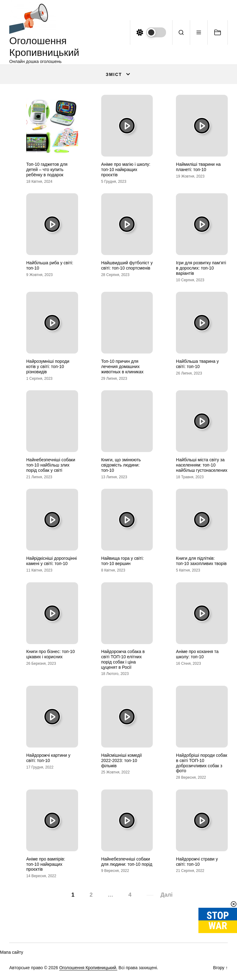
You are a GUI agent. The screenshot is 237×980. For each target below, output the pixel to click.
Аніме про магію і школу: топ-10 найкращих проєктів (126, 170)
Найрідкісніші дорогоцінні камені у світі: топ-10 (52, 561)
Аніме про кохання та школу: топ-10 (197, 654)
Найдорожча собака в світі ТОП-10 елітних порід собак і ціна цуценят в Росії (123, 659)
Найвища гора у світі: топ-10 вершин (123, 561)
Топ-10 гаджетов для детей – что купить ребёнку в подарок (47, 170)
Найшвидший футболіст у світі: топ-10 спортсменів (127, 265)
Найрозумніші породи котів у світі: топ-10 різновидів (48, 366)
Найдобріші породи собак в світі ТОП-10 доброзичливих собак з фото (202, 763)
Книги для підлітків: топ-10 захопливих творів (201, 561)
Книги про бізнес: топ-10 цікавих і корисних (50, 654)
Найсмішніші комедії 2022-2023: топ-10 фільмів (122, 760)
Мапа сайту (12, 952)
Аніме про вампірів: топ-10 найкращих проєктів (46, 864)
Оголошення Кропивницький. (88, 968)
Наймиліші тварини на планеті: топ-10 (198, 167)
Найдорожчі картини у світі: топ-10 (48, 758)
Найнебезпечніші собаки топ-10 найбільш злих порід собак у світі (51, 465)
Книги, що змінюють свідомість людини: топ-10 (121, 465)
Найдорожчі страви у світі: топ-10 (197, 862)
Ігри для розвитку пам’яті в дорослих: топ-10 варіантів (201, 268)
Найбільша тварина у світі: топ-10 (197, 364)
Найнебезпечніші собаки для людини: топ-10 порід (127, 862)
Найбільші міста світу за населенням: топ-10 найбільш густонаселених (202, 465)
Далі (166, 895)
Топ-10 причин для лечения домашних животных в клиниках (122, 366)
